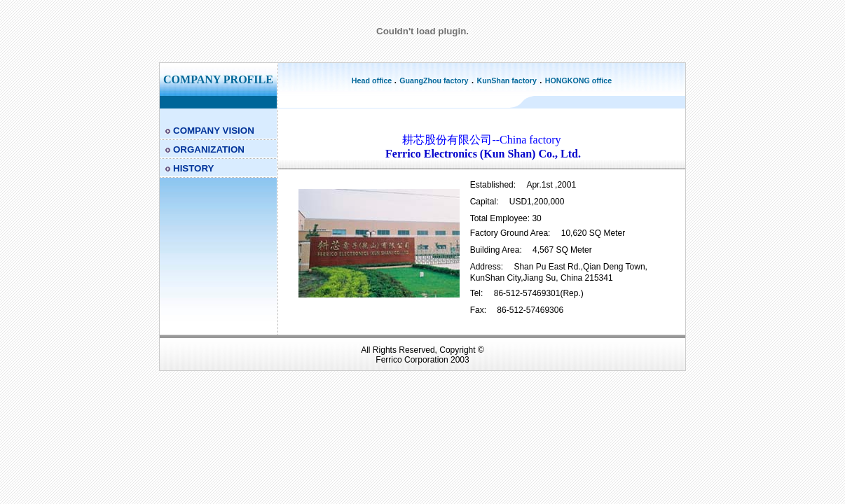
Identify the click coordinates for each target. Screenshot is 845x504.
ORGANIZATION (209, 149)
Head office (373, 80)
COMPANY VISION (214, 131)
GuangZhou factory (434, 80)
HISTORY (194, 168)
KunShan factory (507, 80)
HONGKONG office (578, 80)
